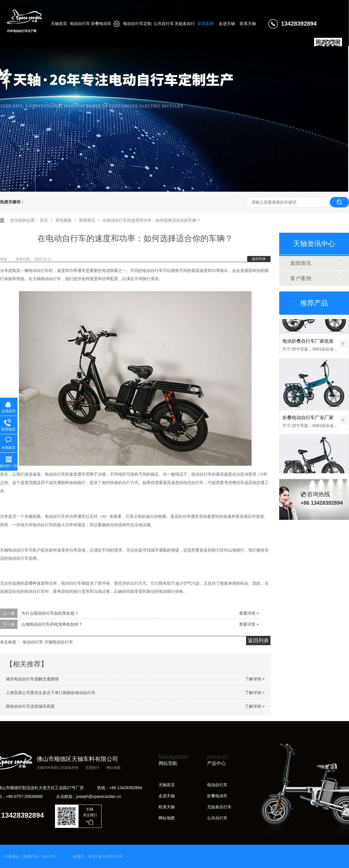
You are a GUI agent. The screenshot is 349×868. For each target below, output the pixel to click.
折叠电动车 (217, 796)
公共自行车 (217, 818)
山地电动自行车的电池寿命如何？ (52, 624)
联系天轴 (167, 807)
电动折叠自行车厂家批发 (308, 344)
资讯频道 (64, 220)
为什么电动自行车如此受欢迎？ (50, 613)
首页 (44, 220)
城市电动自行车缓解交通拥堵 (32, 679)
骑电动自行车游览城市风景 (30, 706)
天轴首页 (167, 785)
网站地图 (113, 768)
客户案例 (301, 278)
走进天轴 (167, 796)
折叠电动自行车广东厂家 (308, 421)
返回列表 (259, 259)
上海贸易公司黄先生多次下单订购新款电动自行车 (51, 693)
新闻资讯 (88, 220)
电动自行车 (217, 785)
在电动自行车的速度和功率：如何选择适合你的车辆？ (152, 220)
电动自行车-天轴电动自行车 (48, 642)
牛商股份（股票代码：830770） (31, 857)
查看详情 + (249, 613)
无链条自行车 (219, 807)
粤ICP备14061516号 (105, 857)
